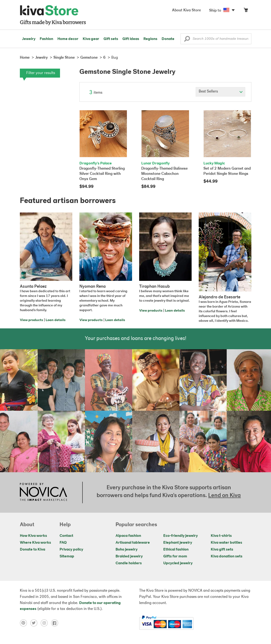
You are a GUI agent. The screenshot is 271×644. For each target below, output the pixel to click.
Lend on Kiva (224, 496)
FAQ (63, 543)
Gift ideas (131, 39)
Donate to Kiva (32, 550)
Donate (168, 39)
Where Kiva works (35, 543)
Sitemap (67, 556)
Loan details (56, 320)
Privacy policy (71, 550)
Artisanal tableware (133, 543)
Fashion (46, 39)
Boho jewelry (127, 550)
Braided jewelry (129, 556)
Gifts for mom (175, 556)
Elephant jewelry (178, 543)
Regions (150, 39)
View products (31, 320)
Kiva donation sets (227, 556)
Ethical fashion (176, 550)
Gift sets (111, 39)
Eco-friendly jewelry (181, 536)
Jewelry (29, 39)
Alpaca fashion (128, 536)
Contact (66, 536)
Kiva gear (91, 39)
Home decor (68, 39)
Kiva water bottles (226, 543)
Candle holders (129, 563)
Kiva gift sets (222, 550)
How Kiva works (33, 536)
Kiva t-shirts (221, 536)
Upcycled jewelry (178, 563)
